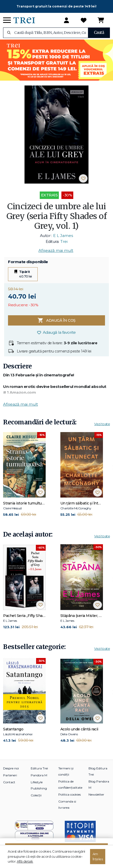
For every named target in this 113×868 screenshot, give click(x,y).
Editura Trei (39, 768)
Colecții (36, 795)
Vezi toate (102, 424)
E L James (63, 236)
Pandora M (39, 775)
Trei (64, 241)
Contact (9, 782)
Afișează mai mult (56, 250)
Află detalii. (25, 861)
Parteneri (10, 775)
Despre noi (11, 768)
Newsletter (96, 794)
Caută (99, 32)
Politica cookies (70, 794)
